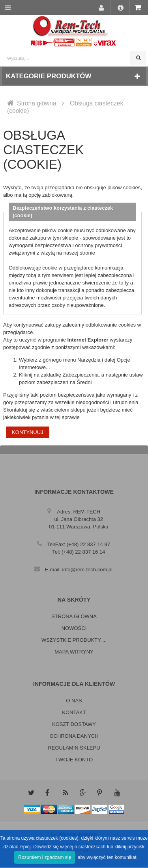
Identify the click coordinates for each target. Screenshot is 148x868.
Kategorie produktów (49, 76)
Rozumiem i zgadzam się (45, 857)
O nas (74, 701)
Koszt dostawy (74, 724)
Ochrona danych (74, 736)
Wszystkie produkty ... (74, 640)
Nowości (74, 628)
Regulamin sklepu (74, 748)
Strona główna (37, 103)
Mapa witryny (74, 652)
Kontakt (74, 712)
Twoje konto (74, 760)
